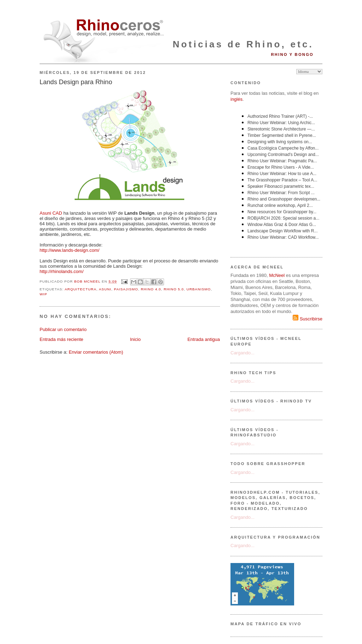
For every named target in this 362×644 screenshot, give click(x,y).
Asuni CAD (51, 213)
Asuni (105, 289)
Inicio (135, 339)
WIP (43, 294)
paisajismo (126, 289)
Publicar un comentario (63, 329)
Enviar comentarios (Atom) (96, 352)
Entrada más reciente (62, 339)
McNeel (277, 275)
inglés (237, 99)
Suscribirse (308, 319)
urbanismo (199, 289)
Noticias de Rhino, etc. (243, 44)
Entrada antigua (204, 339)
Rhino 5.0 (174, 289)
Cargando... (243, 353)
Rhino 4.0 (151, 289)
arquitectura (81, 289)
